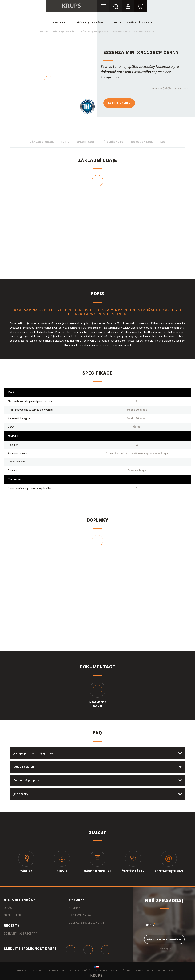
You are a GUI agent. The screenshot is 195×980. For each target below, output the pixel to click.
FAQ (163, 142)
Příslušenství (113, 142)
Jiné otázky (21, 794)
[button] (128, 6)
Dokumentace (142, 142)
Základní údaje (42, 142)
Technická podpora (26, 781)
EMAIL (150, 925)
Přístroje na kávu (90, 23)
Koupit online (119, 103)
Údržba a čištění (24, 767)
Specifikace (86, 142)
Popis (65, 142)
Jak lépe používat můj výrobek (34, 753)
